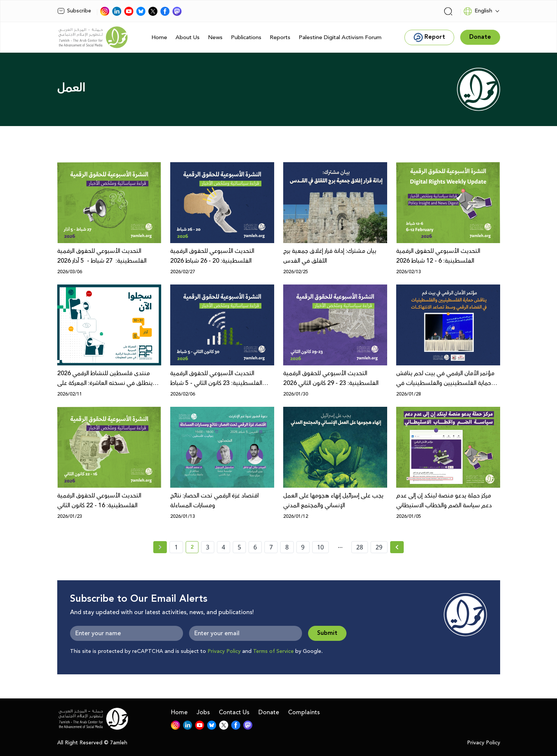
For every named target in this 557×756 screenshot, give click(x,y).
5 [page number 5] (239, 547)
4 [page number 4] (224, 547)
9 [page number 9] (303, 547)
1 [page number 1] (176, 547)
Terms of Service (273, 651)
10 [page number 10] (320, 547)
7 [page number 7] (271, 547)
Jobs (203, 712)
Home (159, 37)
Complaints (304, 712)
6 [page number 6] (255, 547)
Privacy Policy (224, 651)
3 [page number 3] (208, 547)
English (478, 11)
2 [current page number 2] (195, 548)
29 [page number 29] (379, 547)
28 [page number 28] (360, 547)
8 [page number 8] (287, 547)
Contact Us (234, 712)
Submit (327, 633)
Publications (246, 37)
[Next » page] (397, 547)
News (215, 37)
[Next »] (397, 547)
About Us (188, 37)
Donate (269, 712)
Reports (280, 37)
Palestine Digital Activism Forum (340, 37)
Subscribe (74, 11)
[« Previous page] (160, 547)
